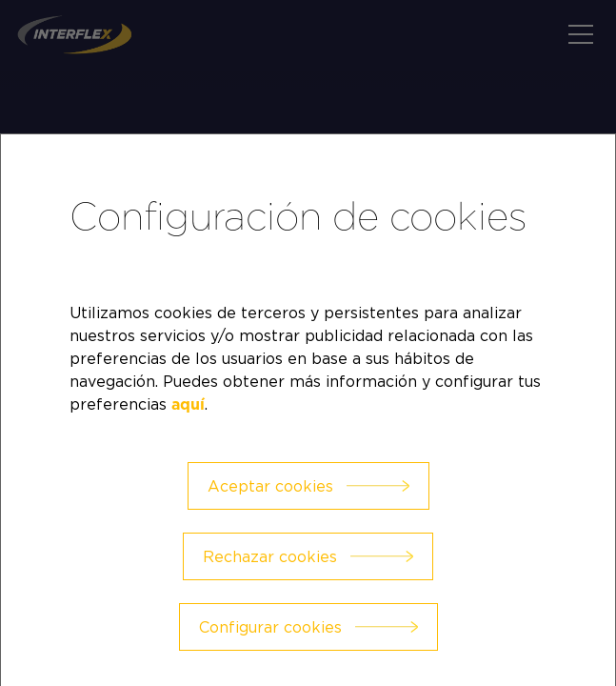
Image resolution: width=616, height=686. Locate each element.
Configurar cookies (270, 627)
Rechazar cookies (270, 556)
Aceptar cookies (270, 486)
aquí (188, 405)
